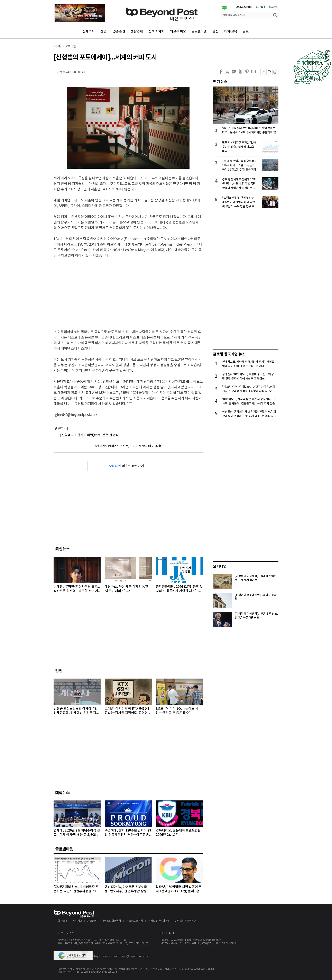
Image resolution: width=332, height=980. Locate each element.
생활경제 (137, 31)
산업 (103, 31)
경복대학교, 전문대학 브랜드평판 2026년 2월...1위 (178, 833)
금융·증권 (119, 31)
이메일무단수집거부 (159, 921)
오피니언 (220, 566)
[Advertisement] (128, 291)
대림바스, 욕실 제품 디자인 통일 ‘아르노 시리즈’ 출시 (126, 589)
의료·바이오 (178, 31)
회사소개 (261, 7)
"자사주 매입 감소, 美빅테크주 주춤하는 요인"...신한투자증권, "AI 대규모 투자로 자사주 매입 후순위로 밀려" (76, 889)
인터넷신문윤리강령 (186, 921)
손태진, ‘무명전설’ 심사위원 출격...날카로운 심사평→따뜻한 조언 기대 (77, 589)
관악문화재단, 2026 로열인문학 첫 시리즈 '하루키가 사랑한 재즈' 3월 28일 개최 (179, 589)
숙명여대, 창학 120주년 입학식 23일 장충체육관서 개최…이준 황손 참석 (128, 833)
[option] (81, 13)
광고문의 (274, 7)
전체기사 (89, 31)
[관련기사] (61, 429)
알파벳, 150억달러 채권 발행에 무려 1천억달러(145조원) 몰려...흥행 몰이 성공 (179, 889)
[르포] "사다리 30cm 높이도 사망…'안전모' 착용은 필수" (177, 711)
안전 (215, 31)
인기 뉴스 (220, 82)
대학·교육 (231, 31)
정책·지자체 (156, 31)
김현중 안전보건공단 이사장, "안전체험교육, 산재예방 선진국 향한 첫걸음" (76, 711)
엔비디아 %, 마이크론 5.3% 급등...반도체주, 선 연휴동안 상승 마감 (128, 889)
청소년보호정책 (135, 921)
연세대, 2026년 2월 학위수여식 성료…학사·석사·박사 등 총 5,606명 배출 (77, 833)
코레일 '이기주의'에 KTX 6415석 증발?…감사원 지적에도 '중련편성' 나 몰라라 (128, 711)
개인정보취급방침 (111, 921)
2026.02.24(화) (244, 7)
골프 (246, 31)
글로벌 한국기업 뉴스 (229, 354)
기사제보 (77, 921)
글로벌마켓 (199, 31)
